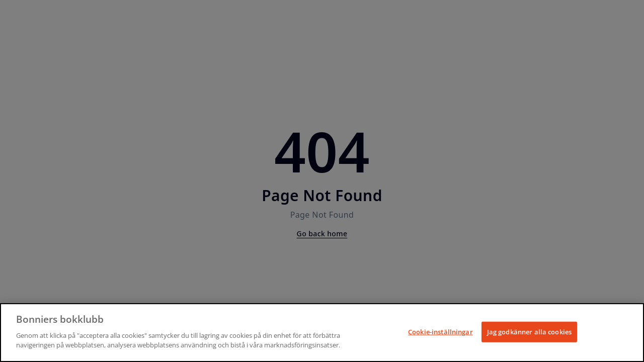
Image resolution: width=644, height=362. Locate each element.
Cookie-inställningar (440, 331)
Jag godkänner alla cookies (529, 331)
